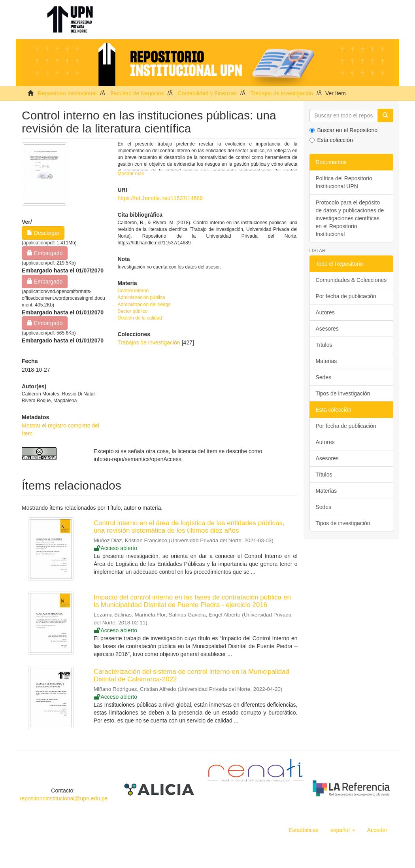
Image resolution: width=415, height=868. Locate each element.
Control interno (133, 291)
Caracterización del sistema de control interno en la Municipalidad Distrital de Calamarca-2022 (191, 675)
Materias (326, 361)
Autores (325, 312)
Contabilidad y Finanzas (207, 93)
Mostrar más (131, 174)
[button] (343, 830)
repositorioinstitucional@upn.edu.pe (64, 798)
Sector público (133, 311)
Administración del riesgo (144, 304)
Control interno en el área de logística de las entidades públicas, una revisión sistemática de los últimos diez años (189, 527)
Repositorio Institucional (67, 93)
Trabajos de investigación (282, 93)
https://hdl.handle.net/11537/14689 (160, 198)
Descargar (43, 233)
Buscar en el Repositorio (344, 130)
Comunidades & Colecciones (351, 280)
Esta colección (331, 140)
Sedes (324, 377)
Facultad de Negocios (137, 93)
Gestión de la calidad (140, 318)
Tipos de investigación (343, 393)
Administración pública (141, 297)
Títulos (324, 345)
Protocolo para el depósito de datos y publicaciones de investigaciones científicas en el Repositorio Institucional (350, 218)
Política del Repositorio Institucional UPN (344, 182)
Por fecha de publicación (346, 296)
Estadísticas (303, 830)
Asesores (327, 329)
